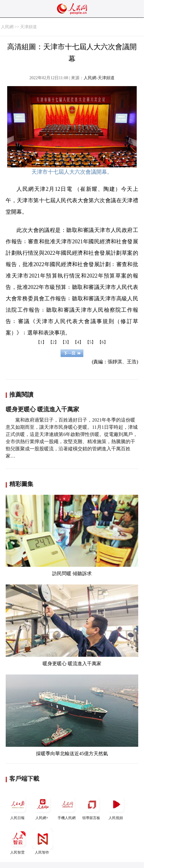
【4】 (78, 342)
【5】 (90, 342)
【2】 (54, 342)
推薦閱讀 (21, 395)
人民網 (7, 27)
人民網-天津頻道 (99, 78)
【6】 (103, 342)
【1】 (41, 342)
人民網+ (43, 807)
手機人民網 (67, 807)
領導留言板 (92, 807)
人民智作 (43, 841)
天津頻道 (28, 27)
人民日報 (18, 807)
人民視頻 (116, 807)
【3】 (66, 342)
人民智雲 (18, 841)
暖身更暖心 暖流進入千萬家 (42, 409)
